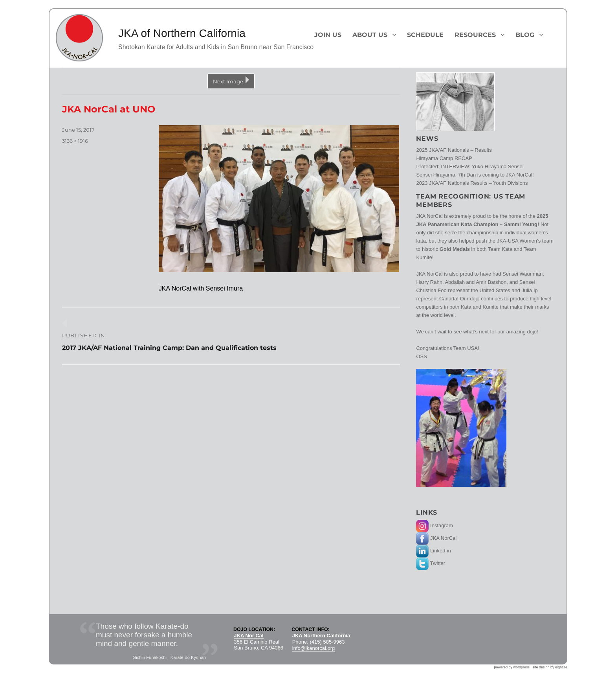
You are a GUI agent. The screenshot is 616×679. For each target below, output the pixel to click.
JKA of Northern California (182, 33)
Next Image (228, 81)
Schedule (425, 35)
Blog (525, 35)
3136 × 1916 (75, 141)
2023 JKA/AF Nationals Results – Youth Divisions (472, 183)
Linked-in (433, 551)
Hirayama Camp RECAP (444, 158)
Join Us (328, 35)
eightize (561, 667)
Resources (475, 35)
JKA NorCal (436, 538)
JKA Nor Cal (248, 636)
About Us (370, 35)
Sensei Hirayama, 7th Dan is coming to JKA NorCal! (475, 175)
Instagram (434, 525)
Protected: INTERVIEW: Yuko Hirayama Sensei (470, 167)
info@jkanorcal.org (314, 648)
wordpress (522, 667)
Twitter (431, 563)
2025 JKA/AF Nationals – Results (454, 150)
